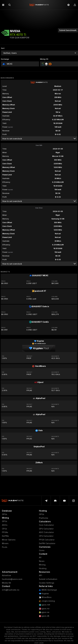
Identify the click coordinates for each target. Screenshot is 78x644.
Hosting (43, 568)
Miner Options (9, 540)
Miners (5, 543)
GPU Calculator (46, 529)
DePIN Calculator (47, 543)
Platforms (44, 518)
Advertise (7, 575)
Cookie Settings (47, 583)
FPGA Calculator (47, 540)
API (41, 575)
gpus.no (44, 609)
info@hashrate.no (11, 590)
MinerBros (45, 597)
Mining (42, 565)
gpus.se (44, 612)
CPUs (4, 529)
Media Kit (7, 583)
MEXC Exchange (48, 590)
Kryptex (44, 594)
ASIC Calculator (46, 532)
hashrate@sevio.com (12, 579)
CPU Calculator (46, 536)
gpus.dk (44, 616)
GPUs (5, 514)
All (40, 557)
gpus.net (45, 605)
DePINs (5, 536)
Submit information (48, 579)
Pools (5, 547)
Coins (42, 550)
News (42, 561)
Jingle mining (47, 601)
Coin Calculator (46, 525)
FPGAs (5, 532)
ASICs (5, 525)
